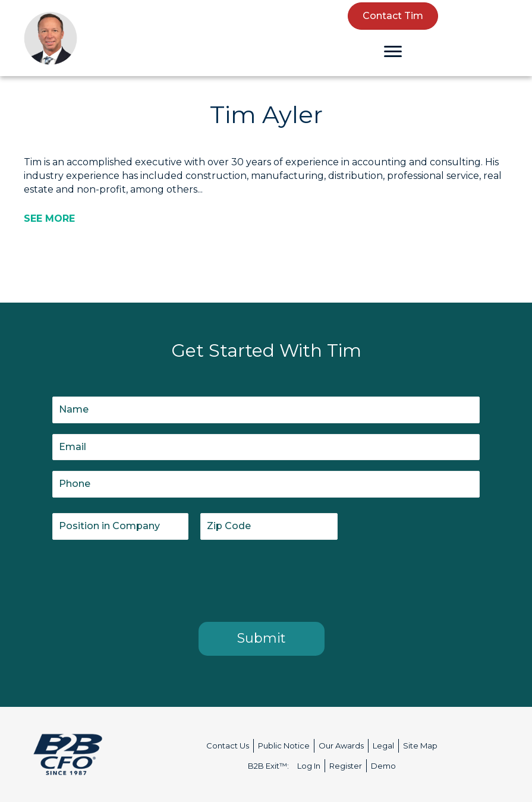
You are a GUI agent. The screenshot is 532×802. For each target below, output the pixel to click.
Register (346, 766)
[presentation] (143, 578)
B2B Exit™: (268, 766)
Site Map (420, 746)
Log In (309, 766)
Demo (383, 766)
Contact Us (228, 746)
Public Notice (284, 746)
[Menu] (393, 52)
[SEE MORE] (49, 218)
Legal (383, 746)
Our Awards (341, 746)
